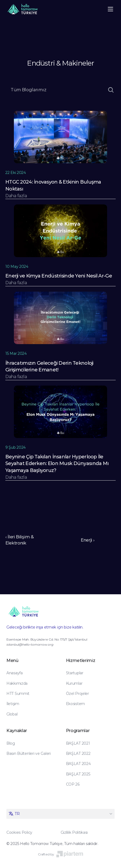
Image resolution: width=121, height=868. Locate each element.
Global (12, 714)
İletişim (13, 704)
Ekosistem (75, 704)
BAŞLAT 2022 (78, 753)
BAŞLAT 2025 (78, 774)
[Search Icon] (111, 90)
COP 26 (73, 784)
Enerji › (87, 540)
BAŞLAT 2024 (78, 764)
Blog (11, 743)
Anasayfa (15, 673)
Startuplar (75, 673)
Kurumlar (74, 683)
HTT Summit (18, 694)
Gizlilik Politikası (74, 832)
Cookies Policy (19, 832)
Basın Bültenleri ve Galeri (29, 753)
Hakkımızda (17, 683)
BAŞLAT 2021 (78, 743)
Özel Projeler (77, 694)
